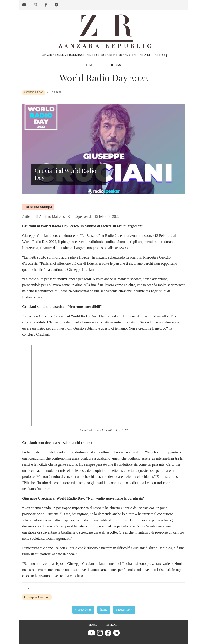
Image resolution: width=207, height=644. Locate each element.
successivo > (124, 610)
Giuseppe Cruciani (37, 597)
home (104, 610)
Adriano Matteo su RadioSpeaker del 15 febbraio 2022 (79, 217)
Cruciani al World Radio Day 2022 (104, 430)
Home (93, 625)
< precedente (83, 610)
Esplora (112, 625)
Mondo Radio (34, 92)
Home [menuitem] (89, 65)
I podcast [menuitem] (114, 65)
